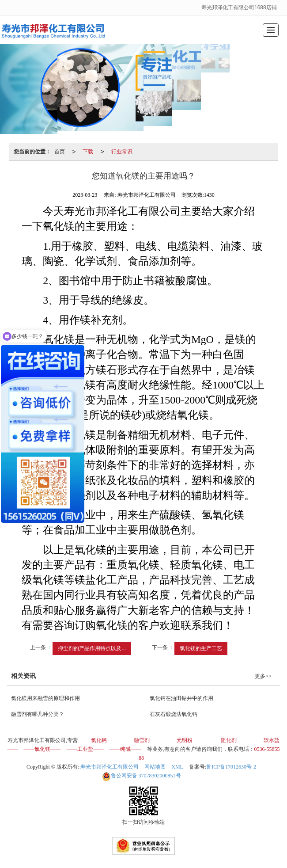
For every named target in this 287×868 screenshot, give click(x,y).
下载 (88, 152)
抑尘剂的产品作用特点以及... (92, 648)
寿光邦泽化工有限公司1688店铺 (240, 8)
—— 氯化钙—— (98, 740)
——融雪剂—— (142, 740)
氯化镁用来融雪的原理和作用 (45, 698)
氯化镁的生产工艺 (201, 648)
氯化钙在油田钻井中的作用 (181, 698)
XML (177, 767)
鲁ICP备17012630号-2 (231, 767)
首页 (60, 152)
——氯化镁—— (42, 749)
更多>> (263, 676)
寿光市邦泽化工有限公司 (110, 767)
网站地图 (155, 767)
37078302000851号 (142, 776)
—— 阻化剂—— (228, 740)
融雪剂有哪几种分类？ (38, 714)
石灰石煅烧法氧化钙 (174, 714)
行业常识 (122, 152)
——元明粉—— (185, 740)
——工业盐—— (85, 749)
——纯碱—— (125, 749)
